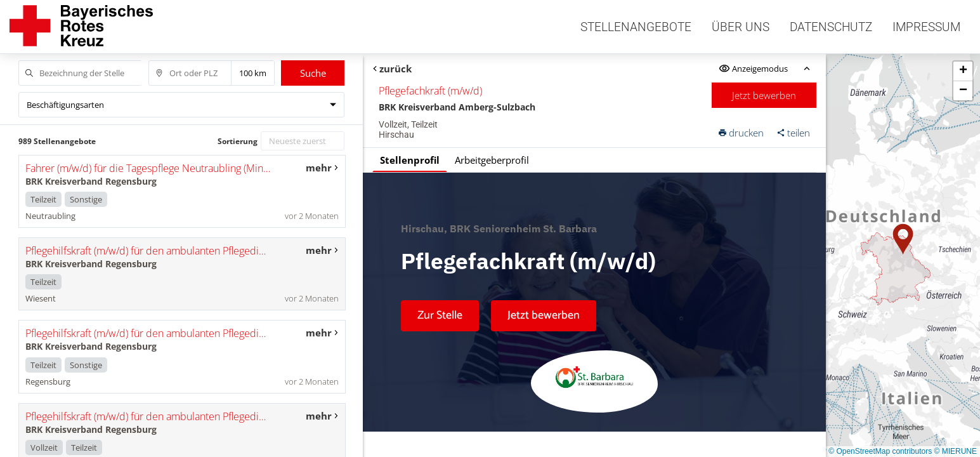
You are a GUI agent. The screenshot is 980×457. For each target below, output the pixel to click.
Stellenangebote (636, 27)
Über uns (741, 27)
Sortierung (238, 141)
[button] (903, 239)
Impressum (926, 27)
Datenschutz (831, 27)
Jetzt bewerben (764, 95)
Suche (313, 73)
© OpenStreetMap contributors (880, 451)
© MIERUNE (955, 451)
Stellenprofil (410, 160)
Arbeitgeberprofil (492, 160)
